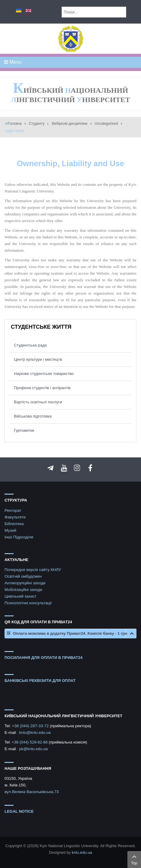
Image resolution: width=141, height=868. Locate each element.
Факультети (15, 517)
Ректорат (13, 510)
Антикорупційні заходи (25, 583)
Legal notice (19, 811)
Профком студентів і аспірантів (42, 388)
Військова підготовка (33, 416)
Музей (10, 530)
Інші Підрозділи (19, 537)
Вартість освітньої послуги (38, 402)
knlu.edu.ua (82, 852)
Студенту (37, 124)
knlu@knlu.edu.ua (35, 732)
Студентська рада (30, 345)
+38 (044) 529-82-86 (30, 742)
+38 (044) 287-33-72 (31, 726)
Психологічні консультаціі (28, 603)
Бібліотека (14, 524)
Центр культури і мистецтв (38, 359)
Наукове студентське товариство (44, 374)
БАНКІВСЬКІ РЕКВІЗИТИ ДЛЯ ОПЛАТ (40, 681)
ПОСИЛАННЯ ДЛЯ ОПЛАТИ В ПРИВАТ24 (43, 658)
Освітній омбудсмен (23, 576)
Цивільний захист (21, 596)
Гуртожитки (24, 430)
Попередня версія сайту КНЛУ (33, 570)
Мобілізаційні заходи (23, 590)
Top (134, 859)
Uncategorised (106, 124)
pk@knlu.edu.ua (34, 749)
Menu (13, 62)
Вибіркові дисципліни (69, 124)
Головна (15, 124)
